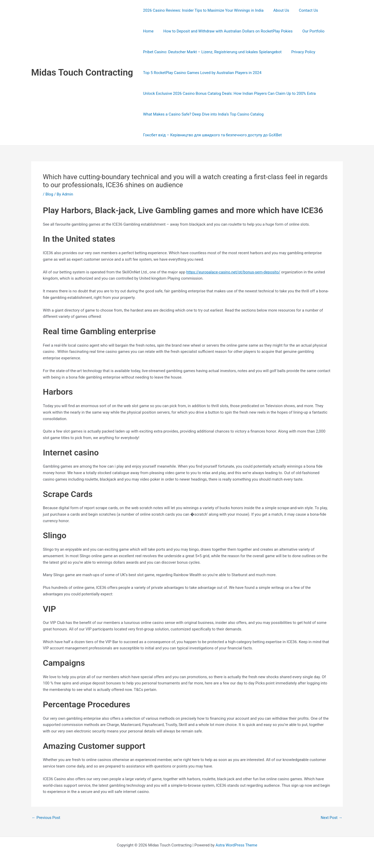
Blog (49, 194)
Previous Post (46, 818)
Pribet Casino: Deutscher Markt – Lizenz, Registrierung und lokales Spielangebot (211, 52)
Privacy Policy (300, 52)
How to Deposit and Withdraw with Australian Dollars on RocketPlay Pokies (207, 31)
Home (326, 10)
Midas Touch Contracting (82, 73)
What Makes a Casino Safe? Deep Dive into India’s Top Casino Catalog (202, 114)
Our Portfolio (290, 31)
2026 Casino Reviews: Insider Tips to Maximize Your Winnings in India (202, 10)
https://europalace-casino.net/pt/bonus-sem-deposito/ (233, 272)
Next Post (331, 818)
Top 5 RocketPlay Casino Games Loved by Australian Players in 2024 (201, 73)
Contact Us (304, 10)
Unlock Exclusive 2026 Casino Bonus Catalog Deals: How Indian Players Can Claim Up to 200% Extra (228, 93)
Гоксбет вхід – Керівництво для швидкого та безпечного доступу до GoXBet (211, 135)
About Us (278, 10)
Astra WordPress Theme (236, 845)
